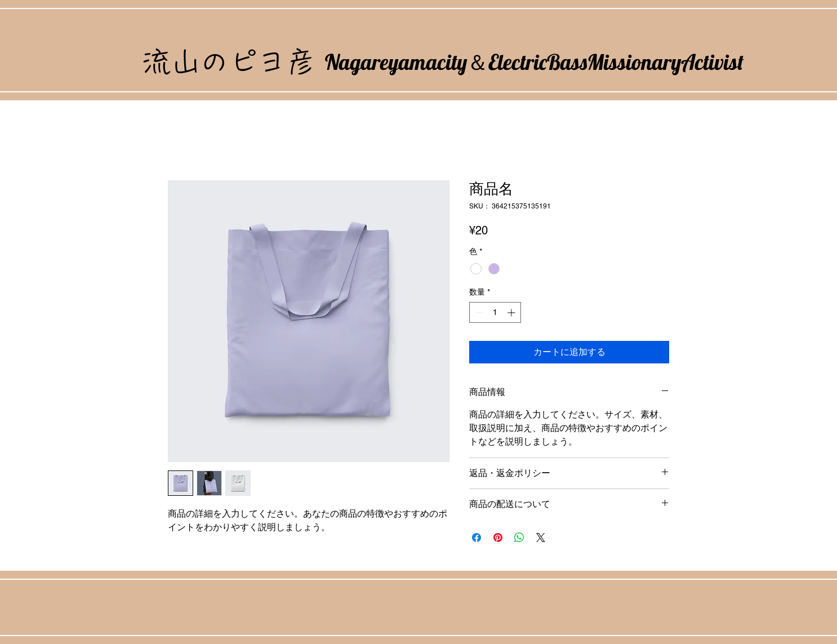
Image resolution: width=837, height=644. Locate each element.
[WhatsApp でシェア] (519, 538)
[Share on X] (541, 538)
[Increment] (512, 312)
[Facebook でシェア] (477, 538)
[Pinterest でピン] (498, 538)
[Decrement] (478, 312)
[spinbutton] (495, 312)
